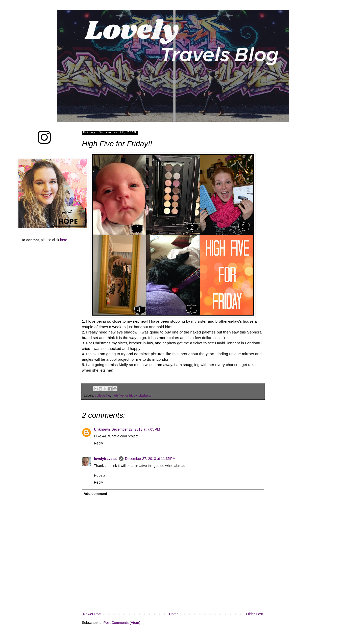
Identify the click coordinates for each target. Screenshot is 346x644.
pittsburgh (145, 396)
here (64, 240)
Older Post (255, 614)
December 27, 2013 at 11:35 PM (150, 459)
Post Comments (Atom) (122, 623)
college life (103, 396)
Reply (98, 443)
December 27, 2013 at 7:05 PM (136, 429)
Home (174, 614)
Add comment (95, 494)
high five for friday (124, 396)
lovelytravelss (106, 459)
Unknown (102, 429)
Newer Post (92, 614)
